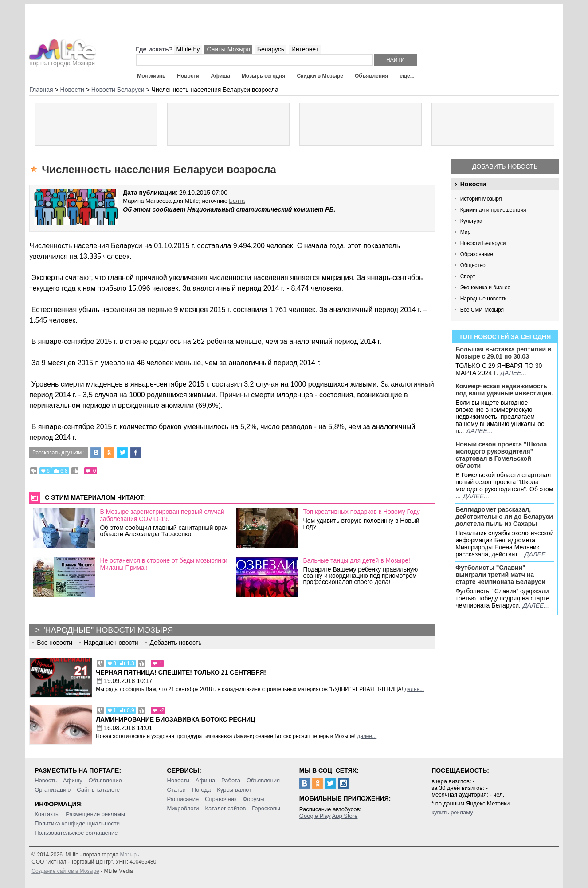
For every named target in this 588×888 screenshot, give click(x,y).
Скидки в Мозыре (320, 76)
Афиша (221, 76)
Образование (477, 254)
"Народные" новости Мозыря (108, 630)
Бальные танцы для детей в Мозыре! (356, 560)
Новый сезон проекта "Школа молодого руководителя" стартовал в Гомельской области (501, 455)
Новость (46, 780)
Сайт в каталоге (98, 790)
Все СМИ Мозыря (482, 310)
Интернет (305, 49)
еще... (407, 76)
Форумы (253, 799)
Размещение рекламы (95, 814)
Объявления (371, 76)
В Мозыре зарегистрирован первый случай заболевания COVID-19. (162, 515)
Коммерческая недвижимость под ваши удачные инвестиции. (504, 390)
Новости (188, 76)
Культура (471, 221)
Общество (473, 265)
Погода (202, 790)
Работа (231, 780)
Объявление (105, 780)
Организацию (53, 790)
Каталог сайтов (226, 808)
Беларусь (271, 49)
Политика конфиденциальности (77, 823)
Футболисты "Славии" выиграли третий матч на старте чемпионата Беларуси (500, 575)
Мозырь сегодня (264, 76)
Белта (237, 201)
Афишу (73, 780)
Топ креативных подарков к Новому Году (361, 512)
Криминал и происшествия (493, 210)
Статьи (176, 790)
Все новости (55, 643)
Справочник (221, 799)
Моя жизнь (151, 76)
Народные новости (484, 299)
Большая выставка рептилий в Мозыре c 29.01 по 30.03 (503, 353)
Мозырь (129, 855)
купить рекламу (452, 812)
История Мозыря (481, 199)
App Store (345, 816)
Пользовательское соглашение (76, 833)
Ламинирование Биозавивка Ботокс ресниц (175, 719)
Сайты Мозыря (228, 49)
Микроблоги (183, 808)
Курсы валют (234, 790)
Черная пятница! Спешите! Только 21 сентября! (181, 672)
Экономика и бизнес (485, 288)
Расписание (183, 799)
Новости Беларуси (483, 243)
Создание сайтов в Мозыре (65, 871)
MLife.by (188, 49)
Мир (465, 232)
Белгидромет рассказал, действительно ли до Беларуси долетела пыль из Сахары (504, 517)
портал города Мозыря (63, 60)
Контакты (47, 814)
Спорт (468, 276)
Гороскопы (266, 808)
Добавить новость (505, 166)
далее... (513, 373)
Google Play (315, 816)
